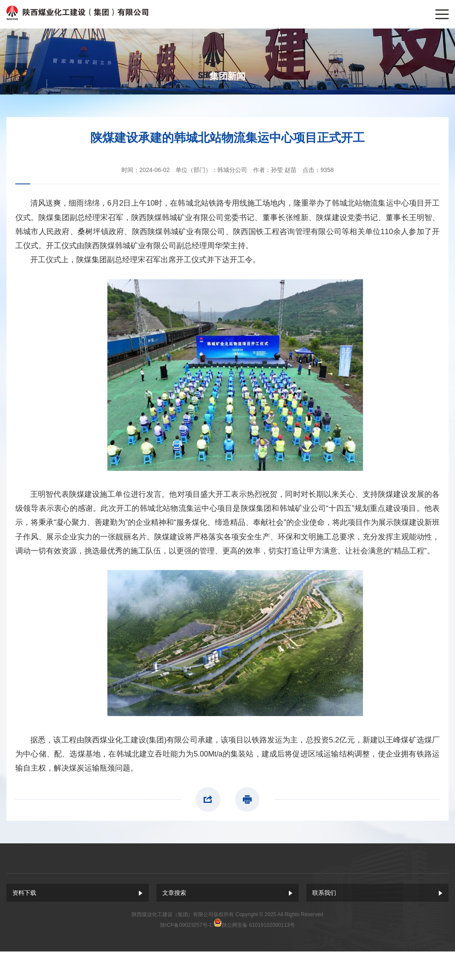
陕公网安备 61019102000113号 (258, 925)
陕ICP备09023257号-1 (186, 925)
